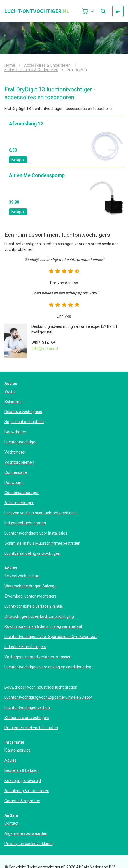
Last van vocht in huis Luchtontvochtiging (41, 513)
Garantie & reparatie (22, 801)
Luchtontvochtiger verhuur (28, 707)
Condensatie (16, 472)
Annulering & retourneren (27, 791)
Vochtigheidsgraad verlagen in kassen (38, 657)
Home (10, 65)
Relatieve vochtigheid (23, 412)
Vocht (10, 391)
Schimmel (13, 402)
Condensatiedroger (22, 493)
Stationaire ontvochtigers (27, 718)
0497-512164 (43, 342)
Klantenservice (18, 750)
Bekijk (18, 160)
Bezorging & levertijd (23, 781)
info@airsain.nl (45, 348)
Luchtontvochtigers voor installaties (36, 533)
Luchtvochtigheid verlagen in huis (34, 606)
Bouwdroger (15, 432)
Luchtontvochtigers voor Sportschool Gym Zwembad (51, 637)
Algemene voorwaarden (26, 833)
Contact (11, 823)
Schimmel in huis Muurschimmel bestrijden (42, 543)
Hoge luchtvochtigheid (24, 422)
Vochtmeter (15, 452)
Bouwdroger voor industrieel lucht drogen (41, 687)
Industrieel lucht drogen (25, 523)
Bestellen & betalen (22, 770)
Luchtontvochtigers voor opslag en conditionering (48, 667)
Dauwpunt (14, 483)
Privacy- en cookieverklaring (29, 844)
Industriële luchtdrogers (25, 647)
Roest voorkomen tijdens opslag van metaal (43, 626)
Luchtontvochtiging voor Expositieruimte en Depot (48, 697)
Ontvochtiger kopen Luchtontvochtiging (39, 616)
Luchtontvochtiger (21, 442)
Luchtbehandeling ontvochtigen (32, 553)
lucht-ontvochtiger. (37, 11)
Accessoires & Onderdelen (47, 65)
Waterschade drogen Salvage (31, 586)
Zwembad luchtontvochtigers (31, 596)
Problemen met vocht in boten (31, 728)
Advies (11, 760)
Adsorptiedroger (19, 503)
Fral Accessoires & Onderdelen (31, 70)
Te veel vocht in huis (22, 576)
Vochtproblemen (19, 462)
